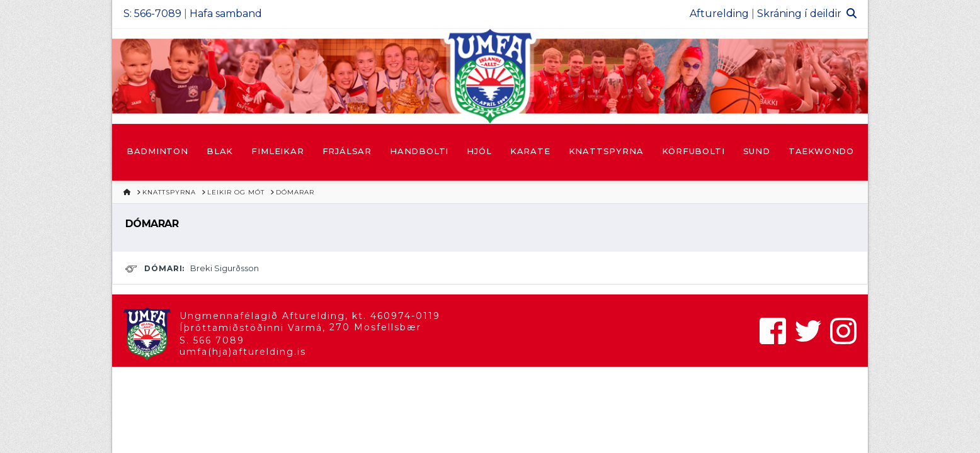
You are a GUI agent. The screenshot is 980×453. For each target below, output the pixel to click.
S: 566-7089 (152, 14)
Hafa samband (226, 14)
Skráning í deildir (799, 14)
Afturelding (719, 14)
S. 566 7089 (212, 340)
